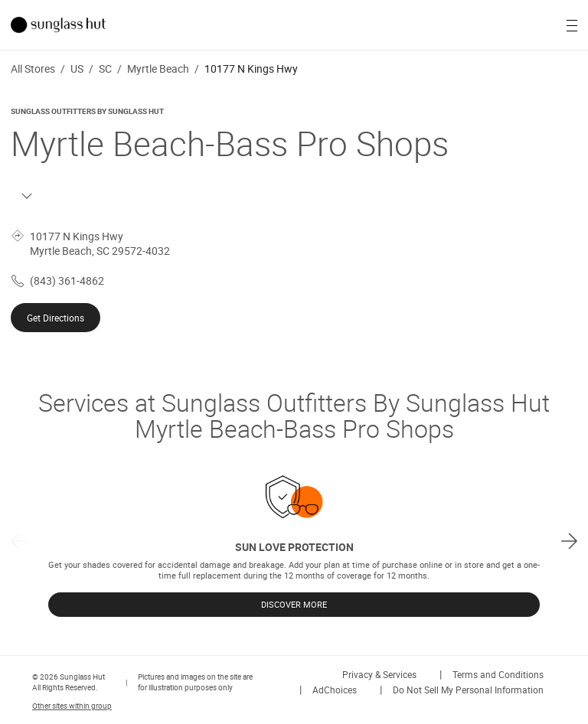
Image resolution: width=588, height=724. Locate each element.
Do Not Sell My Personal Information (468, 690)
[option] (294, 541)
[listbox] (294, 541)
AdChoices (335, 690)
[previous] (19, 541)
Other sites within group (72, 706)
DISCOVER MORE (294, 605)
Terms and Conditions (498, 674)
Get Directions (56, 318)
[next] (569, 541)
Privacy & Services (379, 674)
